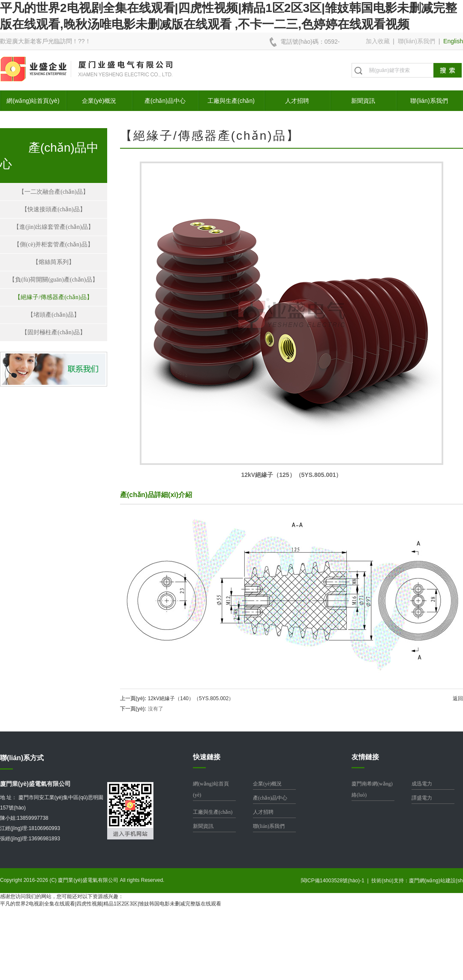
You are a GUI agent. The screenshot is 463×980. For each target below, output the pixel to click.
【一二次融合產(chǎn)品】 (54, 192)
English (453, 41)
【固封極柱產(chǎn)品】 (54, 332)
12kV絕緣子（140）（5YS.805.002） (191, 698)
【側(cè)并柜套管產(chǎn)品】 (53, 244)
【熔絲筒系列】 (54, 262)
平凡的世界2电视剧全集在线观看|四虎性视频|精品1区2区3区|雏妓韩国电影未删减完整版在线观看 (111, 904)
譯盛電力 (422, 798)
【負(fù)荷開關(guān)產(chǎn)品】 (53, 280)
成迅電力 (422, 784)
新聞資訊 (363, 101)
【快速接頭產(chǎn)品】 (54, 209)
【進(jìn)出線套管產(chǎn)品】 (54, 227)
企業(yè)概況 (99, 101)
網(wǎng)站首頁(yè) (33, 101)
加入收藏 (378, 41)
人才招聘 (297, 101)
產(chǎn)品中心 (165, 101)
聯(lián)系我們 (416, 41)
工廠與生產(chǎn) (231, 101)
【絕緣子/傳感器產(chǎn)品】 (53, 297)
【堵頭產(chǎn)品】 (54, 315)
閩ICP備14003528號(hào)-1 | (336, 881)
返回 (458, 698)
